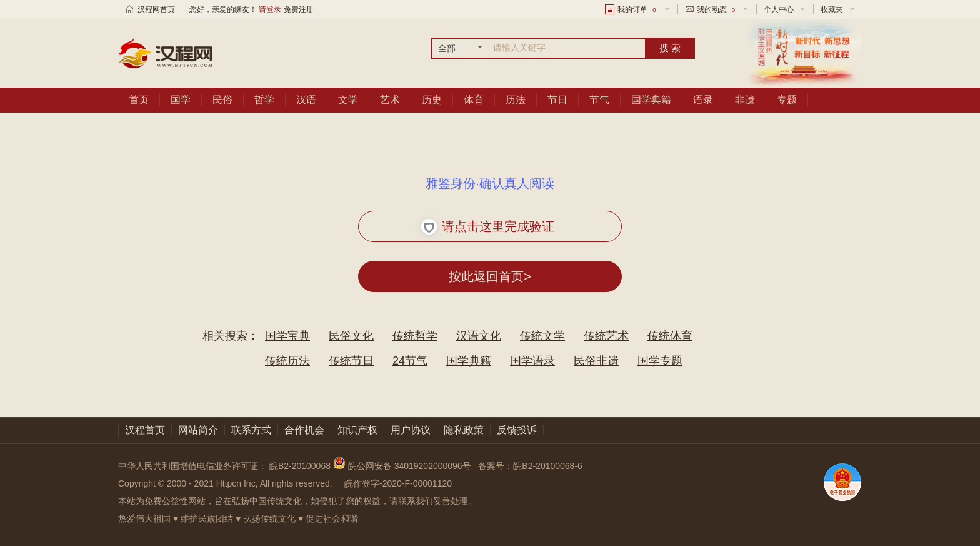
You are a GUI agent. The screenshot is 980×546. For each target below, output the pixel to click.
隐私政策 (464, 430)
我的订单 (637, 9)
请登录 (270, 9)
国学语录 (532, 361)
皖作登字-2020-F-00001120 (398, 483)
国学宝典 (287, 336)
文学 (348, 100)
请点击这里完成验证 (488, 227)
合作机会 (304, 430)
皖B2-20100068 (300, 466)
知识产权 (357, 430)
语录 (703, 100)
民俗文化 (351, 336)
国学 (181, 100)
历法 (516, 100)
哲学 (264, 100)
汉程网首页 (156, 9)
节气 (599, 100)
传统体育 (670, 336)
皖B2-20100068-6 (548, 466)
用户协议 (411, 430)
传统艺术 (606, 336)
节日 (557, 100)
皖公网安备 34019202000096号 (403, 466)
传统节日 (351, 361)
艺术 (390, 100)
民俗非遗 (596, 361)
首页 (139, 100)
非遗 (745, 100)
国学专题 (660, 361)
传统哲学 (415, 336)
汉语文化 (479, 336)
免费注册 (299, 9)
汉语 (306, 100)
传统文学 (542, 336)
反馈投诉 (517, 430)
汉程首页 (145, 430)
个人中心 (779, 9)
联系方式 (251, 430)
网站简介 (198, 430)
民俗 (222, 100)
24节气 (410, 361)
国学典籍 (651, 100)
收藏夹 (832, 9)
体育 (474, 100)
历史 (432, 100)
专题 (787, 100)
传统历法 (287, 361)
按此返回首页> (490, 276)
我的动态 (717, 9)
